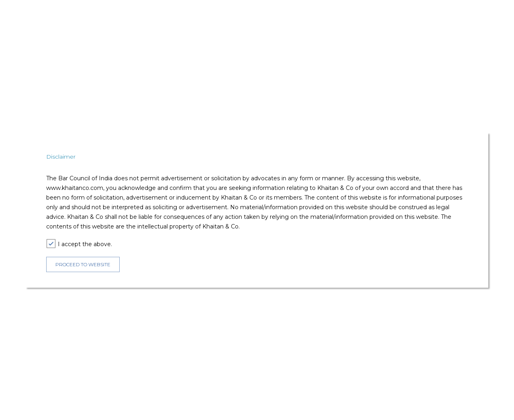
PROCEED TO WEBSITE (83, 264)
